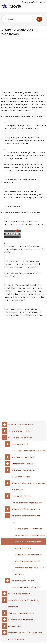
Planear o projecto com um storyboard (29, 451)
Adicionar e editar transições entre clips (27, 519)
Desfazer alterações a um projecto (27, 587)
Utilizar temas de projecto (23, 464)
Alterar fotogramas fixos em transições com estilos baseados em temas (30, 568)
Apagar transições (23, 548)
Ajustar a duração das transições (29, 555)
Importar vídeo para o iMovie (21, 425)
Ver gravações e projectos (20, 431)
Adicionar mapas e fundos (23, 581)
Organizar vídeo (15, 626)
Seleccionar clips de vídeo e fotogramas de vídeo (24, 473)
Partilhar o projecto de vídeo (21, 620)
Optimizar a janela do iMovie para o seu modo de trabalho (25, 636)
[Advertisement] (23, 65)
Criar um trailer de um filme (20, 594)
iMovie (15, 6)
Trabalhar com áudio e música (21, 613)
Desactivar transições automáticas (30, 535)
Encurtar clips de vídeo (22, 496)
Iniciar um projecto (20, 444)
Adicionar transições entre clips (29, 529)
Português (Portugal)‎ (34, 2)
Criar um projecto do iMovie (20, 438)
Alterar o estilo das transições (28, 542)
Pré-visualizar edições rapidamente (27, 503)
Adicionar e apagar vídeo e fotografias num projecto (28, 486)
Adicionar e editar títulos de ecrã (26, 509)
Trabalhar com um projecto (23, 457)
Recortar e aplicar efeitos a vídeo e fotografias (23, 603)
